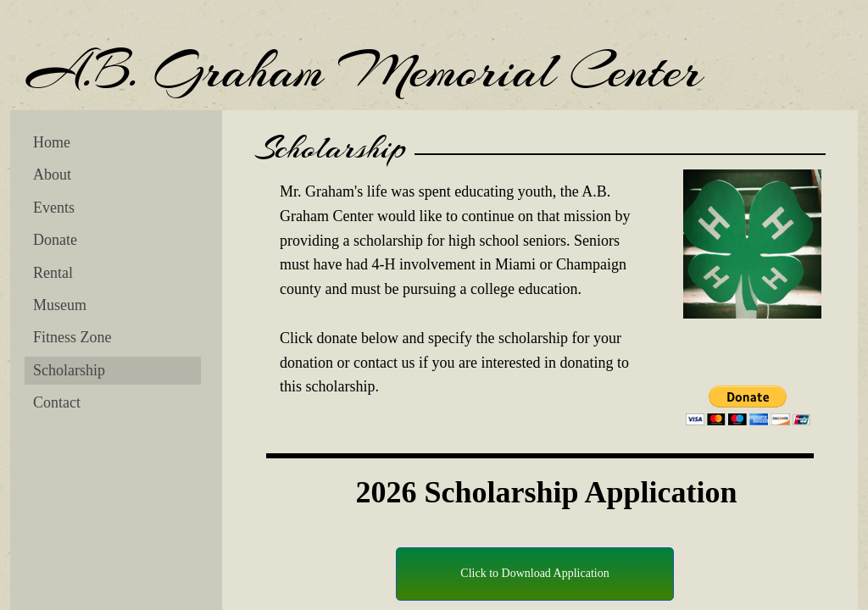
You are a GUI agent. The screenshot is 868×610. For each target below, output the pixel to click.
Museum (60, 305)
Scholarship (69, 370)
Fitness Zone (72, 337)
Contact (57, 402)
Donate (55, 240)
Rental (53, 273)
